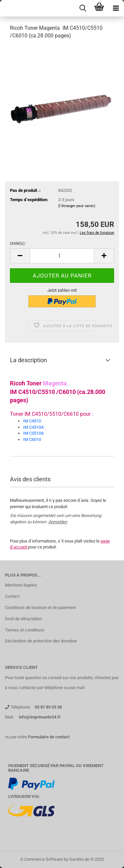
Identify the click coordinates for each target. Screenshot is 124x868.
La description (28, 360)
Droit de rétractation (23, 619)
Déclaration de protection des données (41, 641)
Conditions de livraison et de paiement (40, 608)
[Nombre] (62, 256)
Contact (12, 596)
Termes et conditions (25, 630)
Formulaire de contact (49, 737)
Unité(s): (18, 243)
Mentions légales (21, 585)
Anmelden (58, 522)
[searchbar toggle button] (83, 8)
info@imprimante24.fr (40, 717)
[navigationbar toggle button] (116, 8)
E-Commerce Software (42, 859)
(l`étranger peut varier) (77, 206)
